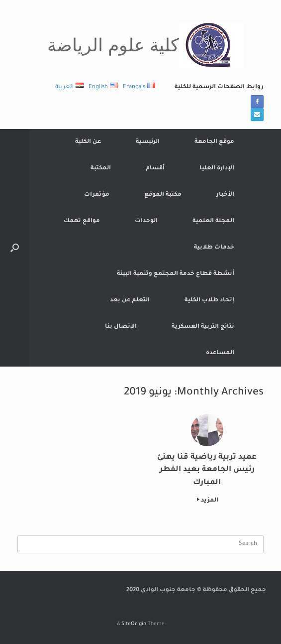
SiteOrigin (134, 624)
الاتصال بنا (121, 327)
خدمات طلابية (214, 248)
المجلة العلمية (213, 221)
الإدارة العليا (217, 169)
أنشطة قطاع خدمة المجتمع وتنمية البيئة (176, 274)
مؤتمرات (97, 195)
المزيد (208, 501)
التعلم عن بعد (130, 301)
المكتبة (101, 169)
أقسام (155, 169)
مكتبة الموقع (163, 195)
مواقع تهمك (82, 221)
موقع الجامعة (214, 142)
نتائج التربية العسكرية (203, 327)
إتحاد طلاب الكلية (209, 301)
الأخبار (225, 195)
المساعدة (220, 353)
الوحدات (146, 221)
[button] (15, 248)
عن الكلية (88, 142)
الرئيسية (148, 142)
